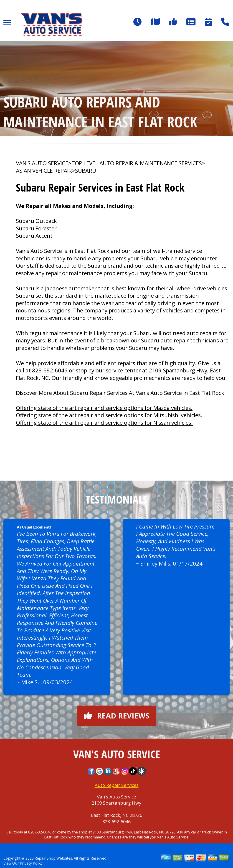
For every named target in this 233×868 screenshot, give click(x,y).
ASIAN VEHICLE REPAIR (44, 171)
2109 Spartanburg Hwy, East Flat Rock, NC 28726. (134, 832)
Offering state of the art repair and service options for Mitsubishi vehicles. (109, 415)
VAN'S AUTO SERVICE (42, 163)
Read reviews (117, 716)
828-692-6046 (50, 370)
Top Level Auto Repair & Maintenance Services (137, 163)
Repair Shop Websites (53, 858)
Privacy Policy (31, 863)
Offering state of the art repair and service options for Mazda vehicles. (104, 408)
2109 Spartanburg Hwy (116, 803)
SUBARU (86, 171)
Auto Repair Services (117, 785)
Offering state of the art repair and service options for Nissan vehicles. (104, 423)
